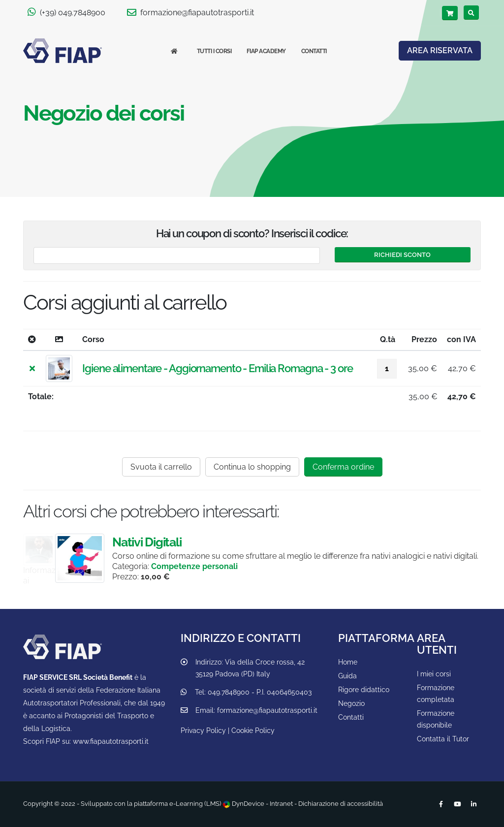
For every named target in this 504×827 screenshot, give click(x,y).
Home (348, 662)
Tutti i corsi (214, 51)
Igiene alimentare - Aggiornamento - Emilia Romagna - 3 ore (217, 368)
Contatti (314, 51)
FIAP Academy (266, 51)
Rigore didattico (364, 689)
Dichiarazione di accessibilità (341, 804)
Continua (252, 467)
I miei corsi (434, 674)
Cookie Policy (253, 730)
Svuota (161, 467)
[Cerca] (471, 13)
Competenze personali (241, 566)
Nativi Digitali (193, 542)
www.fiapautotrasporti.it (111, 741)
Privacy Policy (203, 730)
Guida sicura (96, 548)
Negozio (351, 703)
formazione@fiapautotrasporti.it (190, 12)
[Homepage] (176, 51)
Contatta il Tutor (443, 739)
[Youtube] (457, 804)
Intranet (281, 804)
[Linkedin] (473, 804)
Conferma (343, 467)
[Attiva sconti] (403, 255)
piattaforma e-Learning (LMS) (177, 804)
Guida (347, 676)
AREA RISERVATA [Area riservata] (440, 50)
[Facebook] (441, 804)
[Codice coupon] (177, 255)
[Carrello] (450, 13)
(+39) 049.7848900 (66, 12)
